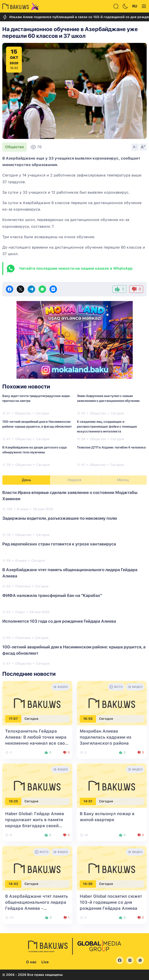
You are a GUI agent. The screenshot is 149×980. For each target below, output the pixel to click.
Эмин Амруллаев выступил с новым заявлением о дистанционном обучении (108, 398)
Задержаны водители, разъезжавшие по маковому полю (60, 518)
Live (45, 962)
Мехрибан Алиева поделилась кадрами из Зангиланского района (106, 737)
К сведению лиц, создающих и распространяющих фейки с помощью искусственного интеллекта (107, 426)
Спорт (20, 612)
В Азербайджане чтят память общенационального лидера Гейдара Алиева (70, 573)
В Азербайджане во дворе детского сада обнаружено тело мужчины (35, 450)
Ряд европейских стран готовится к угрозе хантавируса (59, 544)
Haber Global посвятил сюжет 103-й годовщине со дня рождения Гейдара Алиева (111, 902)
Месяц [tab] (123, 480)
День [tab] (26, 480)
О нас (31, 962)
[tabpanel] (74, 578)
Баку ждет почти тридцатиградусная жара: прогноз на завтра (36, 398)
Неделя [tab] (74, 480)
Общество (15, 147)
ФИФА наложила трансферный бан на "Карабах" (52, 595)
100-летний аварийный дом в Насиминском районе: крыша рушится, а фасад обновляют (37, 424)
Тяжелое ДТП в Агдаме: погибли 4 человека (111, 447)
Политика (23, 586)
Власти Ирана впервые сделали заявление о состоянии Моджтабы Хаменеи (70, 496)
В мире (23, 509)
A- (135, 147)
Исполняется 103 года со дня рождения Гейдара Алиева (59, 621)
